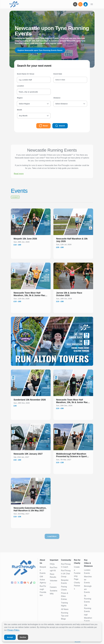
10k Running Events (88, 608)
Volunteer (54, 582)
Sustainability (54, 592)
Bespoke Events (43, 570)
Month (19, 110)
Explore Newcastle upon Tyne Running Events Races (41, 50)
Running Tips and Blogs (65, 616)
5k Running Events (88, 599)
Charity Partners (77, 586)
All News (65, 609)
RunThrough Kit (54, 569)
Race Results (53, 576)
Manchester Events (88, 580)
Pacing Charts (64, 588)
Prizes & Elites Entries (65, 596)
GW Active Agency (43, 580)
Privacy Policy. (14, 630)
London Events (87, 572)
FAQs (52, 564)
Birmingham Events (88, 589)
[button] (31, 239)
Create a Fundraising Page (77, 573)
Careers (53, 587)
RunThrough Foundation (43, 591)
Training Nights (64, 604)
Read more (19, 174)
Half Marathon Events (88, 618)
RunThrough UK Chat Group (66, 574)
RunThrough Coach (66, 566)
